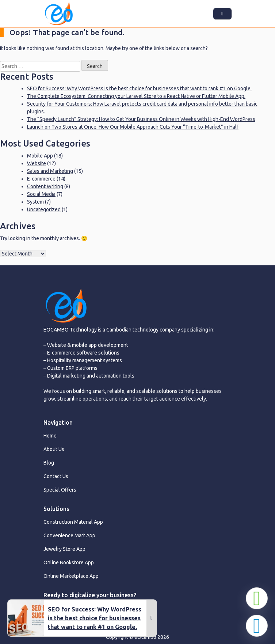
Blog (49, 463)
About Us (54, 449)
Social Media (41, 194)
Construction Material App (73, 522)
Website (37, 163)
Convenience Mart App (69, 535)
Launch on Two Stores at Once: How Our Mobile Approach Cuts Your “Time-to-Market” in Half (133, 127)
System (35, 202)
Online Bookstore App (69, 562)
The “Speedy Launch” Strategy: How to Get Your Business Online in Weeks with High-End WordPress (141, 119)
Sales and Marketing (50, 171)
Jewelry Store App (64, 549)
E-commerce (41, 179)
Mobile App (40, 156)
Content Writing (45, 186)
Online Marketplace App (71, 576)
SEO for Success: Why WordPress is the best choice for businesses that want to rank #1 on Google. (139, 88)
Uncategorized (44, 209)
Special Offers (60, 490)
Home (50, 436)
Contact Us (56, 476)
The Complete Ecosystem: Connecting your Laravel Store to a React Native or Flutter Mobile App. (136, 96)
